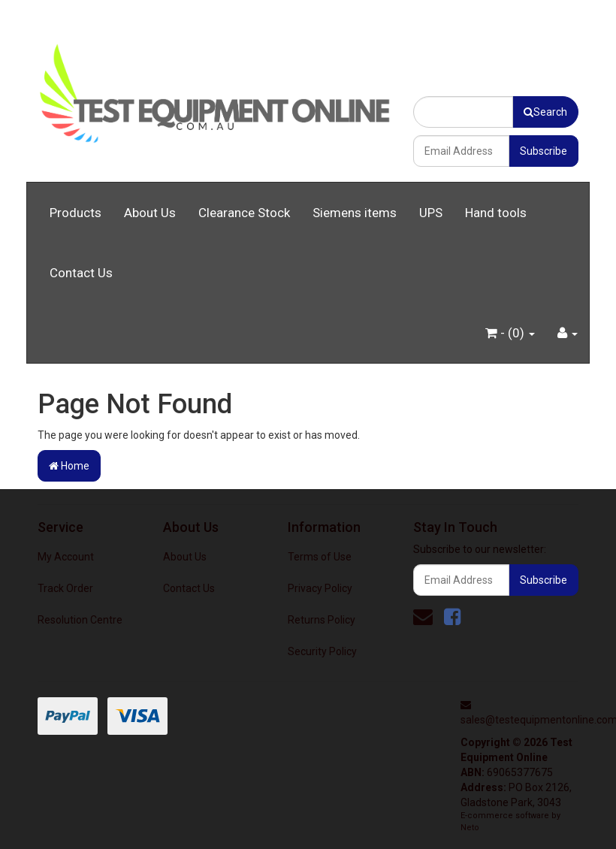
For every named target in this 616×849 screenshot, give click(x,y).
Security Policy (322, 651)
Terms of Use (320, 557)
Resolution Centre (80, 620)
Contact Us (81, 273)
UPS (431, 213)
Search (545, 112)
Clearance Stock (244, 213)
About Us (150, 213)
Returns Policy (322, 620)
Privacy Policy (320, 588)
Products (75, 213)
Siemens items (355, 213)
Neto (470, 828)
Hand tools (496, 213)
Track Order (65, 588)
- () (510, 333)
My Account (66, 557)
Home (69, 466)
